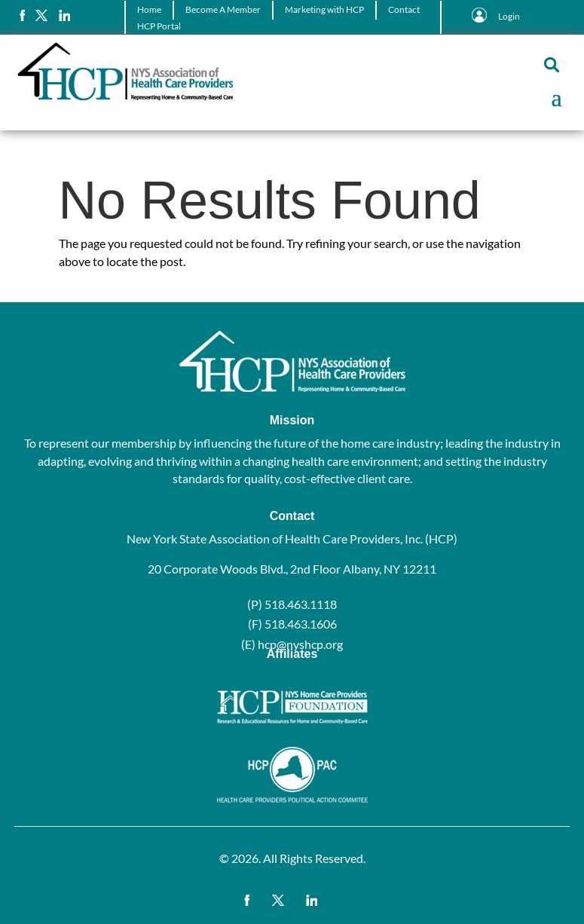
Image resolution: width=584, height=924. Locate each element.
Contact (404, 9)
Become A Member (223, 9)
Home (149, 9)
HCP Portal (159, 26)
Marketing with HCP (324, 9)
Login (509, 16)
